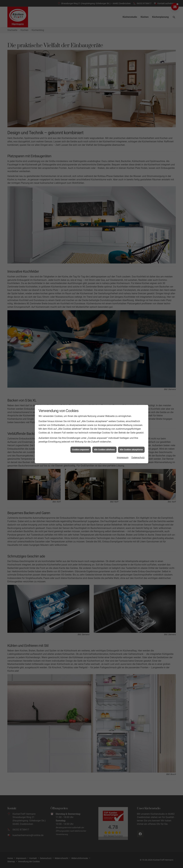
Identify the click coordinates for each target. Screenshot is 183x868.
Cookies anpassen (81, 450)
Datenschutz (138, 458)
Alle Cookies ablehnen (104, 450)
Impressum (123, 458)
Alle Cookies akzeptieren (131, 450)
